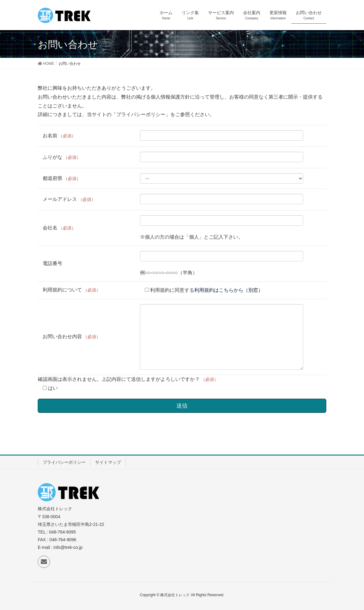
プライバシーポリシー (64, 462)
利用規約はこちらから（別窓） (229, 290)
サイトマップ (108, 462)
